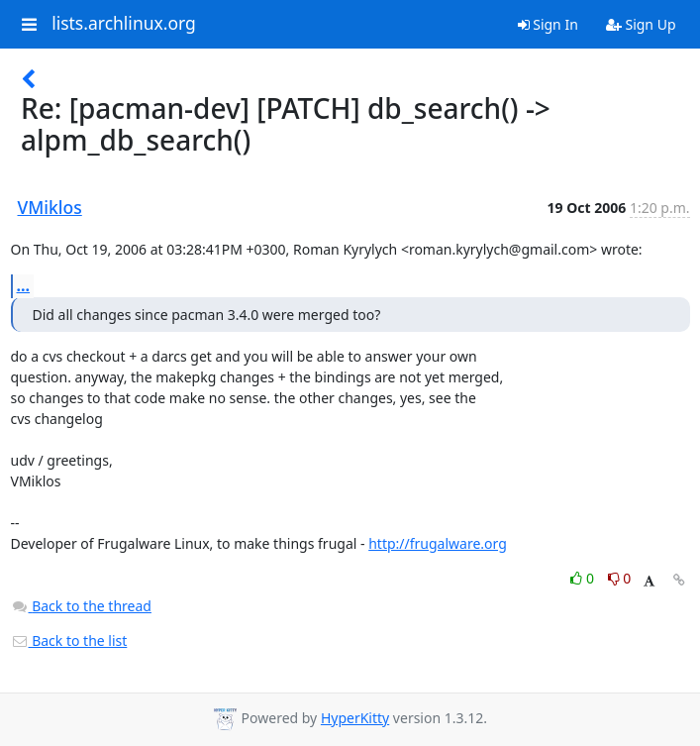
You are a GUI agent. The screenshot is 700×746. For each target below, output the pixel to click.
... (24, 285)
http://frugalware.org (438, 543)
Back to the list (69, 640)
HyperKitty (355, 718)
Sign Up (641, 24)
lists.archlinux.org (124, 24)
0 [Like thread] (584, 578)
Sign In (548, 24)
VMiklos (50, 207)
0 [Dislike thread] (620, 578)
